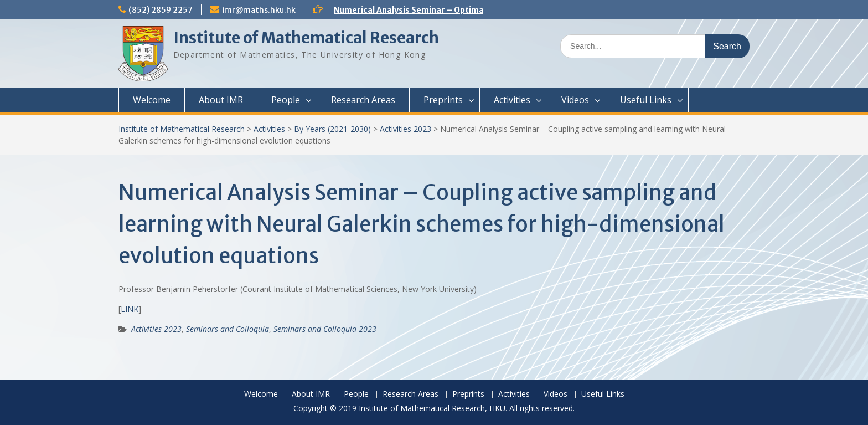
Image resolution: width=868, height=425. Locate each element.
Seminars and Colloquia (228, 329)
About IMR (221, 100)
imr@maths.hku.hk (259, 10)
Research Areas (363, 100)
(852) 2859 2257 (161, 10)
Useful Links (646, 100)
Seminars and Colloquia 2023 (325, 329)
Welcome (152, 100)
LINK (130, 309)
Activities (512, 100)
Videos (575, 100)
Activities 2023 (405, 129)
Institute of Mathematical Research (306, 38)
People (286, 100)
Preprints (443, 100)
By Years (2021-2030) (332, 129)
